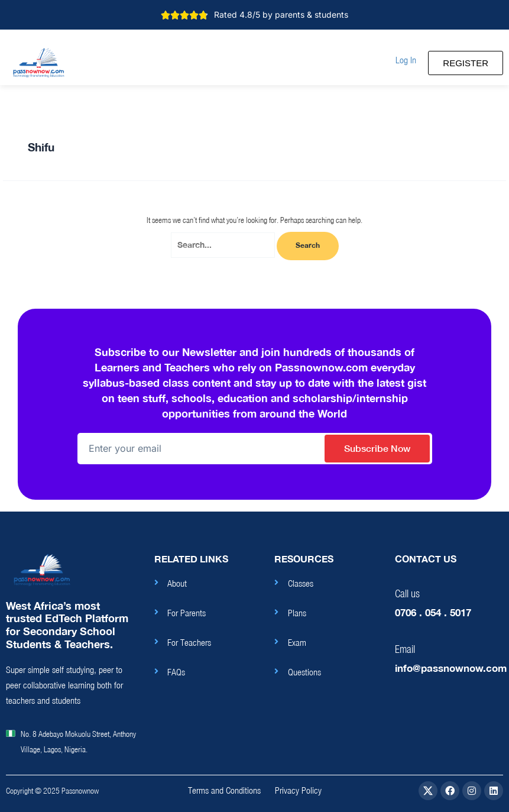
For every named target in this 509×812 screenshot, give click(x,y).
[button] (406, 60)
